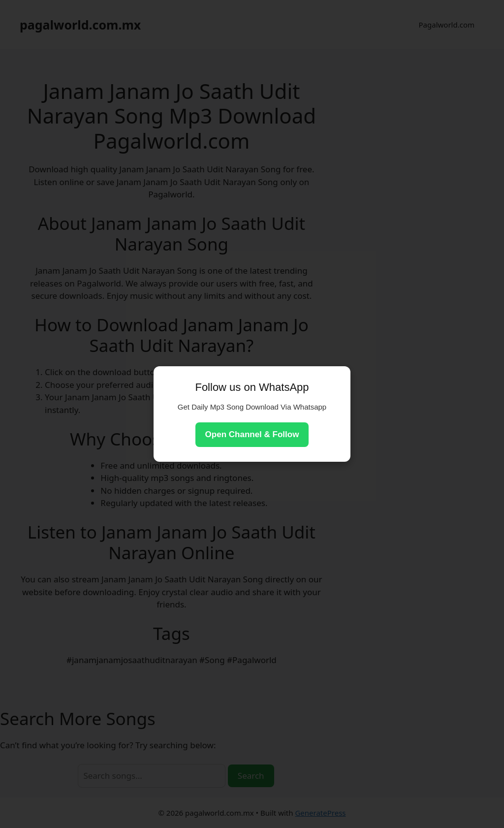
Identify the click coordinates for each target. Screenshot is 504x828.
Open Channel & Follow (252, 434)
